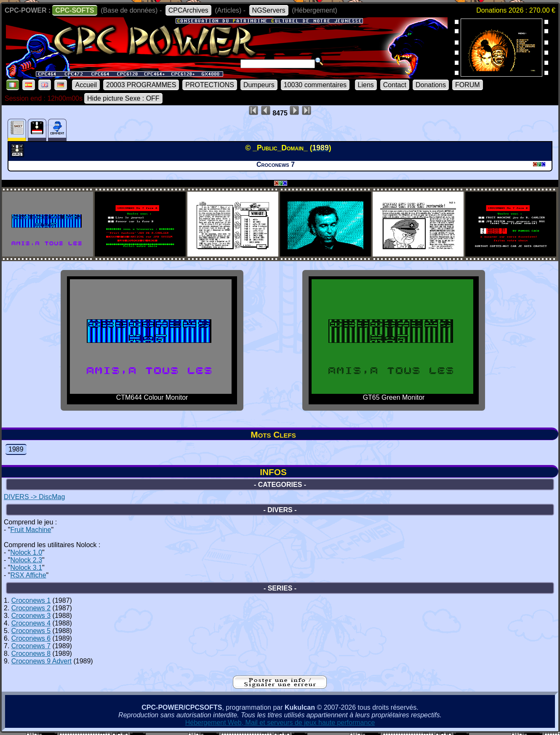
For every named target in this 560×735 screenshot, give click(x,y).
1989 (16, 449)
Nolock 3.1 (26, 568)
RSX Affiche (28, 575)
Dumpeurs (259, 85)
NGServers (269, 10)
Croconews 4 (31, 623)
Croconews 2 (31, 608)
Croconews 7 (31, 646)
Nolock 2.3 (26, 560)
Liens (366, 85)
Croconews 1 (31, 600)
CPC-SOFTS (75, 10)
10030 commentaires (315, 85)
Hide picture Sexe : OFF (123, 98)
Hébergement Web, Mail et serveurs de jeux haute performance (280, 723)
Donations (431, 85)
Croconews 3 (31, 616)
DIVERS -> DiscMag (34, 497)
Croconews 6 (31, 638)
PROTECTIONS (210, 85)
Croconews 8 (31, 653)
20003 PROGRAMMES (141, 85)
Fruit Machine (31, 530)
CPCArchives (188, 10)
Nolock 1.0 (26, 552)
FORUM (468, 85)
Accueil (86, 85)
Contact (395, 85)
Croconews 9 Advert (41, 661)
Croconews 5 (31, 631)
